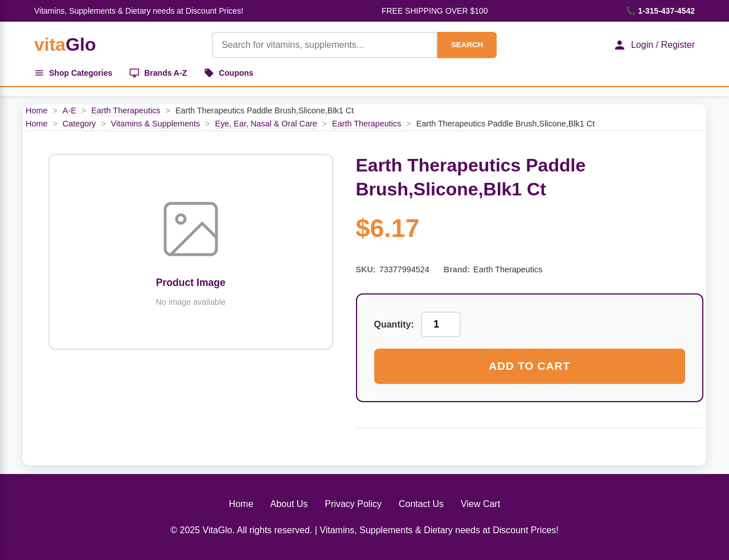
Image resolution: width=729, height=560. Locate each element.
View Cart (480, 504)
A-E (69, 111)
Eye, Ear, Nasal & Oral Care (266, 124)
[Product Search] (325, 45)
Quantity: (394, 324)
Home (36, 111)
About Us (289, 504)
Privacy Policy (353, 504)
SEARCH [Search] (467, 45)
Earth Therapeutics (126, 111)
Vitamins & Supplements (156, 124)
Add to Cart (529, 366)
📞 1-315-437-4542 (660, 11)
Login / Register (654, 45)
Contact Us (421, 504)
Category (79, 124)
